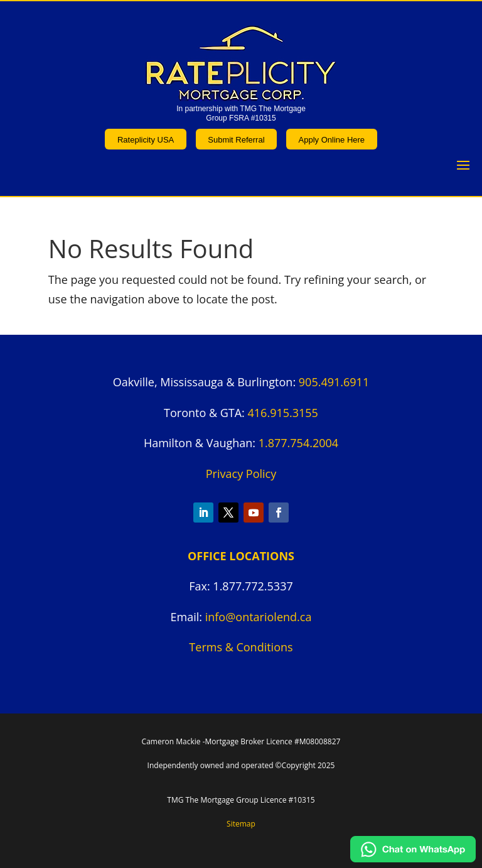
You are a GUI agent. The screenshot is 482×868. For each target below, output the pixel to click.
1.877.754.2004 (298, 443)
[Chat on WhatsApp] (413, 858)
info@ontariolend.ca (259, 617)
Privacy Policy (241, 474)
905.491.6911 (334, 382)
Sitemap (241, 824)
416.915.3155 (283, 413)
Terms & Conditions (241, 647)
